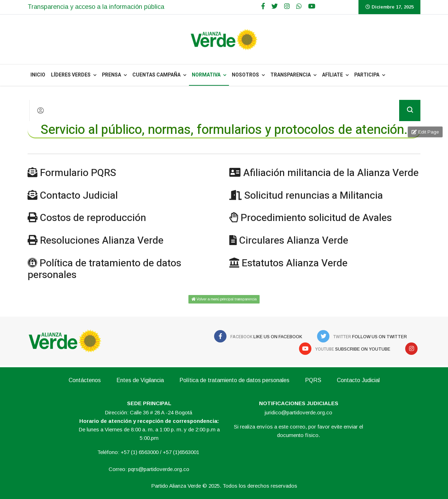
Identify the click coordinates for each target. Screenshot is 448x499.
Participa (367, 75)
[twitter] (275, 6)
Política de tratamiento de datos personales (104, 269)
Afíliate (332, 75)
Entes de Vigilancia (140, 380)
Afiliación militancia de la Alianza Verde (331, 173)
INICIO (38, 75)
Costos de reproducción (93, 218)
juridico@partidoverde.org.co (298, 412)
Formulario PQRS (78, 173)
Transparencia (291, 75)
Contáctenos (85, 380)
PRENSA (111, 75)
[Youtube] (312, 6)
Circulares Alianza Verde (294, 241)
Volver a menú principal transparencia (224, 299)
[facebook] (263, 6)
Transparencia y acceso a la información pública (96, 7)
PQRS (313, 380)
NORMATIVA (206, 75)
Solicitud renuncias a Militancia (314, 196)
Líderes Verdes (71, 75)
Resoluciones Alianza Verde (102, 241)
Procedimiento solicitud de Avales (316, 218)
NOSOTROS (245, 75)
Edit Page (425, 132)
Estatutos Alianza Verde (295, 263)
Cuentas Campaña (156, 75)
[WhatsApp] (299, 6)
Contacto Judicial (79, 196)
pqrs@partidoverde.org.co (159, 469)
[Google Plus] (287, 6)
